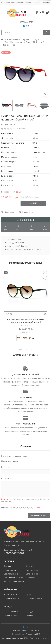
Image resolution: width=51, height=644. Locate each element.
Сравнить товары (12, 616)
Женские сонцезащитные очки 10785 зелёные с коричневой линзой (25, 321)
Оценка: (5, 507)
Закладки (29, 612)
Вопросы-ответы (11, 594)
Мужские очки (32, 570)
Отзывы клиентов (12, 598)
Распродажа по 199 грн (14, 581)
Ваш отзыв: (6, 479)
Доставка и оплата (34, 598)
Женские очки (13, 40)
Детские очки (32, 574)
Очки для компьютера (14, 578)
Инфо (45, 3)
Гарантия (30, 594)
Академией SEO (33, 634)
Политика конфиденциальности (26, 631)
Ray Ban (7, 566)
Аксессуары (31, 578)
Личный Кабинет (11, 612)
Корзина (29, 616)
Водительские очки (12, 574)
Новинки (29, 566)
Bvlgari (36, 40)
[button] (47, 13)
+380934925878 (26, 22)
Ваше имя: (6, 467)
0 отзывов (21, 129)
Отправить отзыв (39, 516)
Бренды (27, 40)
